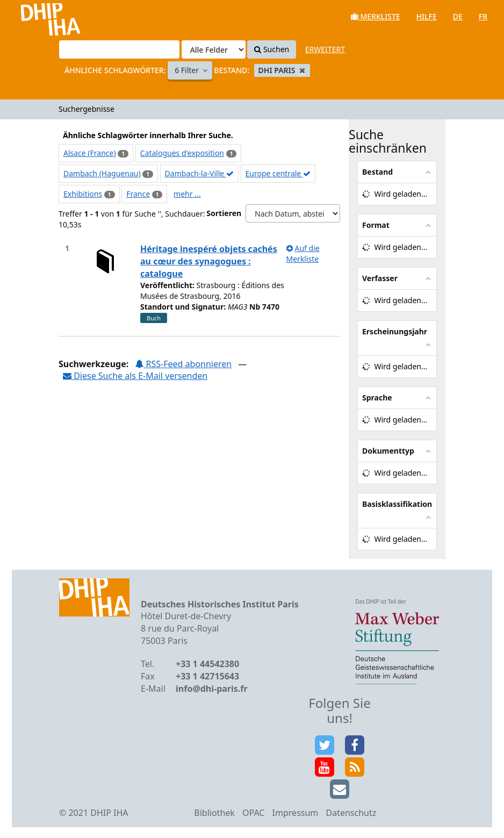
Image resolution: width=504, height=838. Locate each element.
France (138, 194)
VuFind (37, 16)
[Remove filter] (302, 70)
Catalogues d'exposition (182, 153)
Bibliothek (214, 813)
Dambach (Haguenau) (102, 173)
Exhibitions (83, 194)
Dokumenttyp (388, 451)
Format (376, 225)
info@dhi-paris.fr (212, 689)
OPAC (253, 813)
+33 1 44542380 (207, 664)
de (458, 16)
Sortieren (224, 213)
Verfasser (380, 278)
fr (483, 16)
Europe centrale (278, 173)
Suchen (272, 49)
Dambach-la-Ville (199, 173)
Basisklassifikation (397, 504)
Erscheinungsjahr (395, 331)
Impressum (296, 813)
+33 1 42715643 (207, 676)
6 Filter (188, 70)
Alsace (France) (90, 153)
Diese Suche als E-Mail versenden (135, 376)
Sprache (377, 397)
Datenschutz (351, 813)
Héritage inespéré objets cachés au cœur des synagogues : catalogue (209, 261)
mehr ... (187, 194)
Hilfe (427, 16)
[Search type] (214, 49)
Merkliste (376, 16)
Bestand (377, 172)
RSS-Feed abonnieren (183, 364)
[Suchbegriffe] (119, 49)
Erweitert (325, 49)
